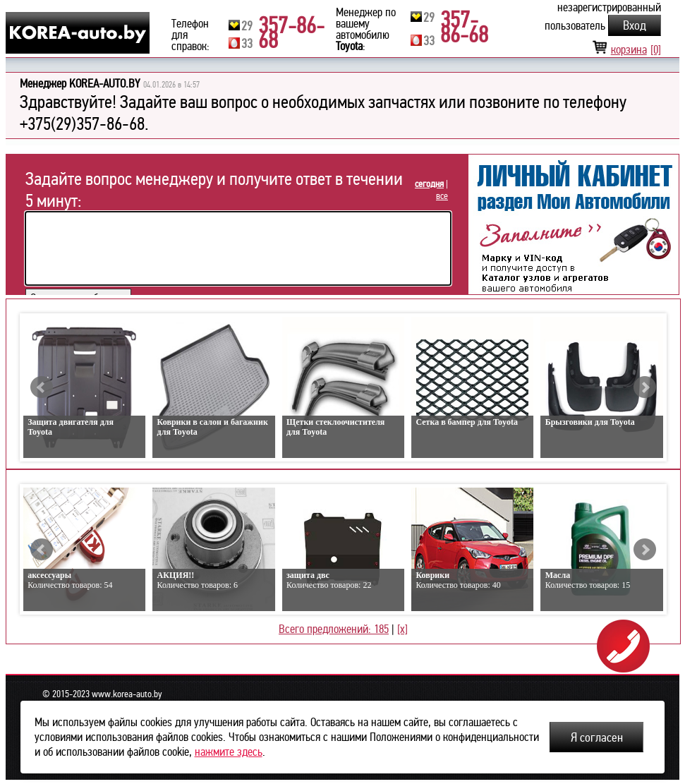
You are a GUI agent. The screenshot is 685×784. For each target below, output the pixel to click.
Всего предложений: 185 (334, 629)
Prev (42, 387)
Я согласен (597, 737)
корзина (626, 50)
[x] (402, 629)
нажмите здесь (229, 752)
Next (645, 387)
